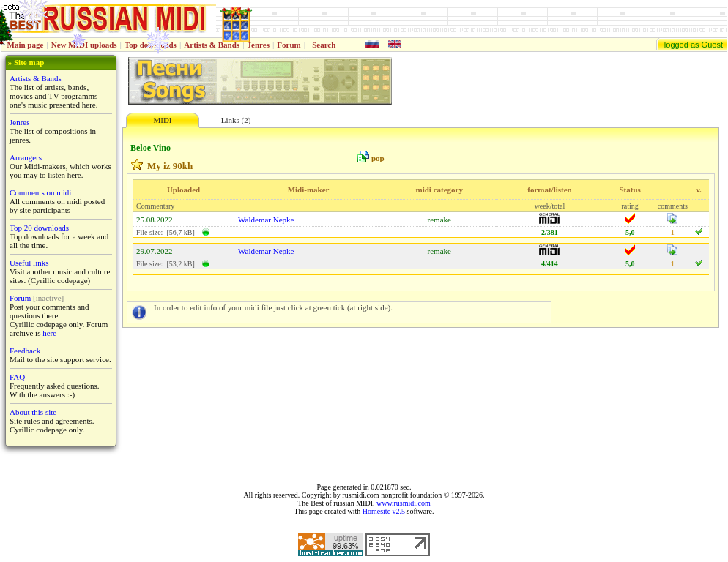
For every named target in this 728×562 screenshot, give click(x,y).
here (49, 333)
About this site (33, 412)
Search (324, 45)
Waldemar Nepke (266, 220)
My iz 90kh (170, 166)
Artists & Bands (212, 45)
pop (378, 158)
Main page (26, 45)
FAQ (17, 377)
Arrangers (26, 157)
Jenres (259, 45)
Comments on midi (40, 192)
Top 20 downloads (39, 228)
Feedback (25, 351)
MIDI (162, 120)
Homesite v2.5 (384, 511)
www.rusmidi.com (404, 503)
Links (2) (236, 120)
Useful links (29, 263)
